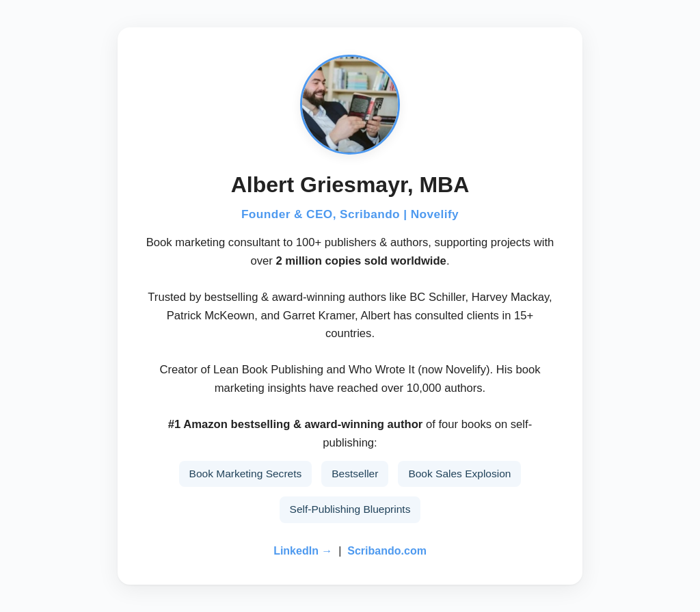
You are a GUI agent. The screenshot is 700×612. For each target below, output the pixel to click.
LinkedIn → (303, 551)
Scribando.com (387, 551)
